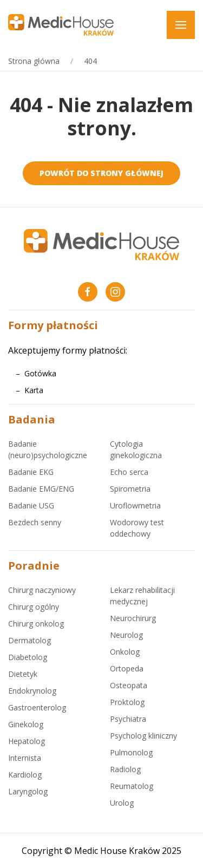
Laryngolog (28, 791)
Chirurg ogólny (34, 607)
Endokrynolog (32, 691)
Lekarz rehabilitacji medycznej (142, 596)
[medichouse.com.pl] (61, 24)
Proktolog (127, 702)
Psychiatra (128, 719)
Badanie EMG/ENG (41, 489)
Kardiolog (25, 775)
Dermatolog (30, 640)
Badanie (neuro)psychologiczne (48, 449)
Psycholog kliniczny (143, 736)
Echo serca (129, 472)
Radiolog (125, 769)
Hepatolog (27, 741)
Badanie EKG (31, 472)
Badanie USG (31, 505)
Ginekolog (26, 724)
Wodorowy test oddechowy (137, 528)
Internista (25, 758)
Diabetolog (28, 657)
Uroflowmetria (135, 505)
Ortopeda (127, 668)
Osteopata (129, 685)
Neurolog (126, 635)
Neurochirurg (133, 618)
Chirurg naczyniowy (42, 590)
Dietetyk (23, 674)
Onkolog (125, 652)
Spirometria (130, 489)
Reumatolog (132, 786)
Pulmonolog (131, 752)
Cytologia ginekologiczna (136, 449)
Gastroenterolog (37, 707)
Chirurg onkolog (36, 624)
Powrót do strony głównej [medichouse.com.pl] (101, 173)
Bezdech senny (35, 522)
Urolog (122, 803)
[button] (181, 25)
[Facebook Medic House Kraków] (88, 292)
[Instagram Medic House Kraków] (115, 292)
